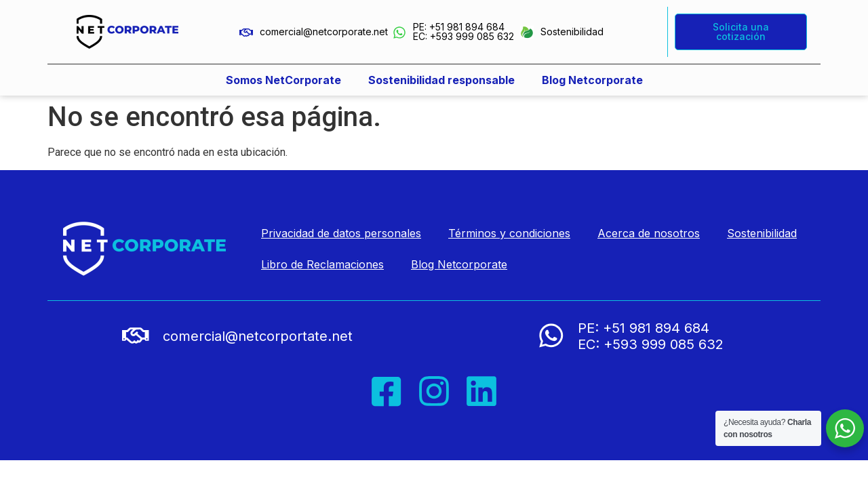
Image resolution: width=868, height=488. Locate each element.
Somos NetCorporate (283, 80)
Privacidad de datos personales (341, 233)
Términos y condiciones (509, 233)
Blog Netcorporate (592, 80)
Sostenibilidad (572, 32)
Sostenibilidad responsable (441, 80)
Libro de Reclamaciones (322, 264)
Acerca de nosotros (649, 233)
